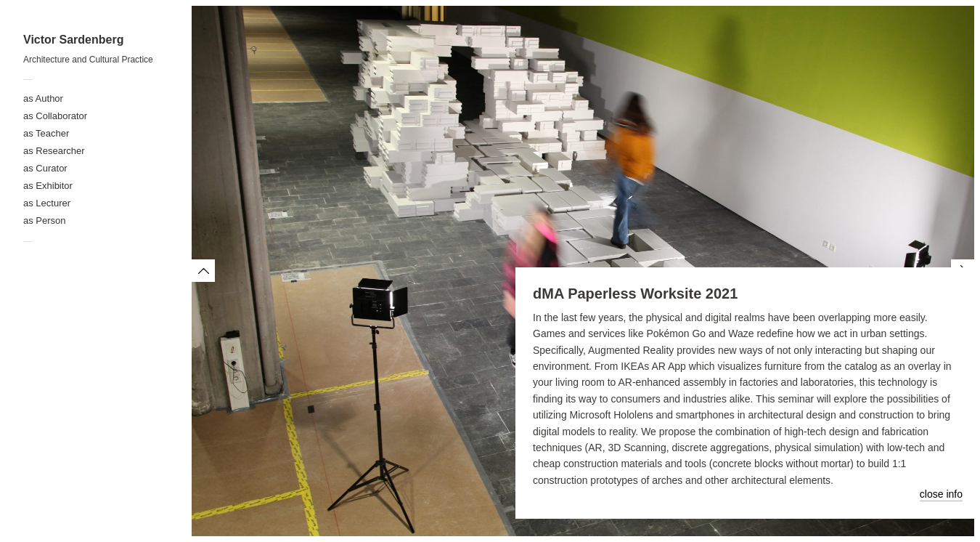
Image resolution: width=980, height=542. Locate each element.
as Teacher (46, 133)
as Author (43, 98)
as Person (45, 221)
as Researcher (54, 151)
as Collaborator (55, 116)
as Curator (45, 168)
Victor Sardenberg (73, 40)
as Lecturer (47, 203)
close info (941, 494)
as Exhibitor (48, 186)
